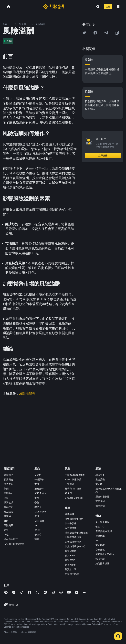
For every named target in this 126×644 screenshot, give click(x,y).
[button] (118, 7)
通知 (6, 530)
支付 (37, 484)
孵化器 (68, 493)
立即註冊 (103, 156)
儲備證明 (100, 506)
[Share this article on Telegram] (106, 33)
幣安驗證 (100, 545)
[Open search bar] (97, 7)
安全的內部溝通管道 (14, 544)
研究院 (38, 535)
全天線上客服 (102, 522)
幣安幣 (99, 484)
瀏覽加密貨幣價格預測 (76, 533)
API (97, 540)
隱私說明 (9, 507)
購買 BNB (70, 556)
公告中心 (9, 484)
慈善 (37, 539)
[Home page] (54, 7)
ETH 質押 (39, 521)
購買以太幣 (71, 569)
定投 (37, 516)
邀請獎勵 (100, 479)
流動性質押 (27, 393)
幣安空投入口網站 (105, 554)
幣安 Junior (40, 493)
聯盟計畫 (100, 475)
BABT (37, 530)
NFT (37, 525)
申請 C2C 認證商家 (75, 475)
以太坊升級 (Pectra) (75, 546)
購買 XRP (70, 560)
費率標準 (100, 536)
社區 (6, 521)
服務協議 (9, 502)
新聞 (6, 489)
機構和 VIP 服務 (73, 489)
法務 (6, 498)
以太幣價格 (71, 528)
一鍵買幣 (39, 479)
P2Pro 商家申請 (73, 479)
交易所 (38, 475)
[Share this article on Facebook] (95, 33)
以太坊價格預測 (73, 542)
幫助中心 (100, 527)
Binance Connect (74, 498)
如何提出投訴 (102, 563)
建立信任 (9, 512)
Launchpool (40, 512)
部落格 (7, 516)
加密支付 (39, 489)
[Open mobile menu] (118, 7)
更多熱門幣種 (72, 574)
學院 (37, 502)
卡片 (37, 498)
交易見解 (100, 501)
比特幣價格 (71, 523)
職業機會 (9, 479)
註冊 (108, 7)
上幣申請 (70, 484)
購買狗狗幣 (71, 565)
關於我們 (9, 475)
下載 (6, 535)
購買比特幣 (71, 551)
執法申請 (100, 559)
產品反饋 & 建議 (104, 531)
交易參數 (100, 550)
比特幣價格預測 (73, 537)
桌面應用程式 (11, 539)
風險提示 (9, 525)
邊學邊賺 (70, 514)
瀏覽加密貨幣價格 (74, 519)
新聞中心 (9, 493)
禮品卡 (38, 507)
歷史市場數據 (102, 497)
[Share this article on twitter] (84, 33)
